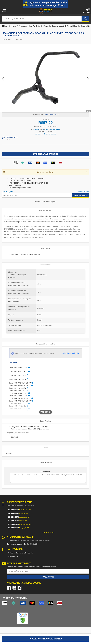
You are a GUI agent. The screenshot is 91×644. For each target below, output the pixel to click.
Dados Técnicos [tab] (46, 421)
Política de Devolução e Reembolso (21, 553)
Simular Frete (80, 195)
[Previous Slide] (3, 79)
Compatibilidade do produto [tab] (45, 344)
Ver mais (45, 412)
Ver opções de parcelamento (46, 134)
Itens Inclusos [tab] (45, 249)
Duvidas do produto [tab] (45, 463)
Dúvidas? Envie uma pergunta (45, 202)
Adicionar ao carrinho (45, 639)
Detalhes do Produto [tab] (45, 210)
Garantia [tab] (45, 448)
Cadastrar (48, 577)
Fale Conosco (13, 557)
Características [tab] (45, 265)
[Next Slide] (88, 79)
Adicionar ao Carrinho (45, 154)
